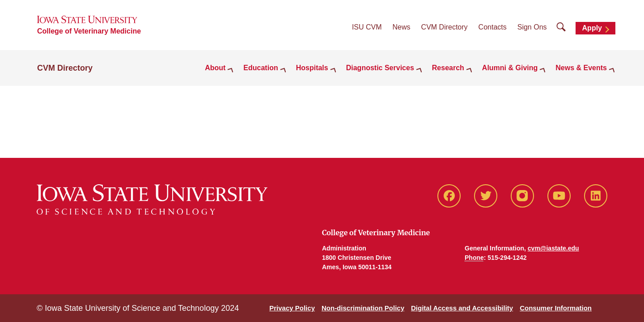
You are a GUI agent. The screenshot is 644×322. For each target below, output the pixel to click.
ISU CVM (367, 27)
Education (261, 68)
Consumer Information (556, 308)
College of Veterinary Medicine (89, 31)
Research (448, 68)
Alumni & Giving (510, 68)
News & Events (581, 68)
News (402, 27)
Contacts (493, 27)
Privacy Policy (292, 308)
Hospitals (312, 68)
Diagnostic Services (380, 68)
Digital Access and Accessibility (462, 308)
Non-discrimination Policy (363, 308)
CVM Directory (445, 27)
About (215, 68)
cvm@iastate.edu (553, 248)
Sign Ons (532, 27)
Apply (592, 28)
